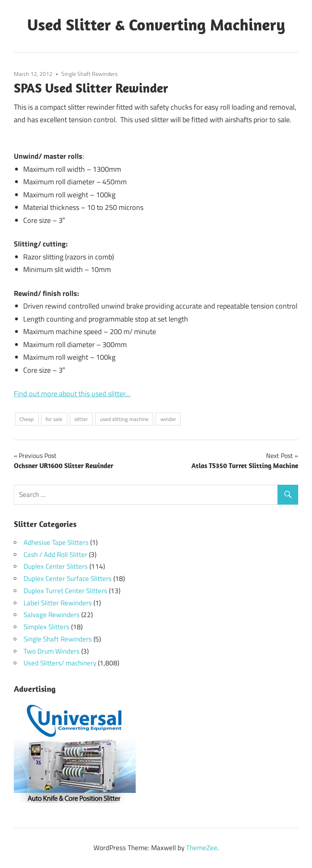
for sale (54, 419)
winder (168, 419)
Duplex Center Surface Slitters (68, 579)
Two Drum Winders (52, 651)
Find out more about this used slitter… (72, 394)
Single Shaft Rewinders (90, 74)
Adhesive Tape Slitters (56, 542)
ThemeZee (202, 848)
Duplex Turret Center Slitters (65, 591)
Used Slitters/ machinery (60, 663)
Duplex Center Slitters (56, 566)
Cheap (27, 419)
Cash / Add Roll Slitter (55, 555)
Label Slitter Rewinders (58, 603)
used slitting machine (124, 419)
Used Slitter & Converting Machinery (156, 24)
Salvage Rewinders (52, 615)
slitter (81, 419)
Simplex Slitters (47, 627)
